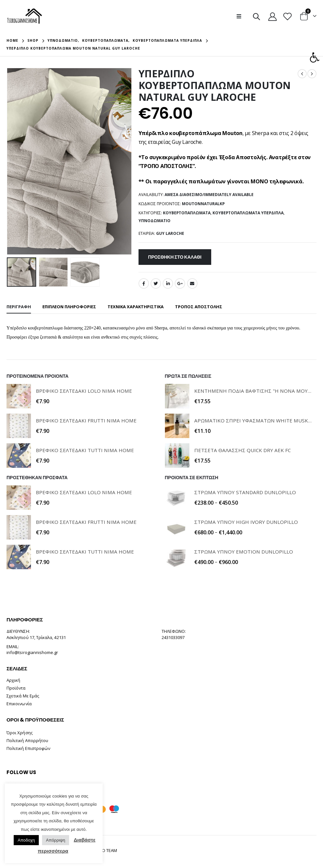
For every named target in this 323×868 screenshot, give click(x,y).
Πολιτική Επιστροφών (28, 748)
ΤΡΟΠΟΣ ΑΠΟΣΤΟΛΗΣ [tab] (199, 307)
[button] (315, 57)
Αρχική (13, 680)
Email (192, 283)
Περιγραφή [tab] (19, 307)
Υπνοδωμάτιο (154, 221)
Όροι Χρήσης (20, 733)
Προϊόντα (16, 688)
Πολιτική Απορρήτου (27, 740)
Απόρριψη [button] (56, 840)
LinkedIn (168, 283)
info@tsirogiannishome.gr (32, 652)
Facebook (144, 283)
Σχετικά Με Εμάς (23, 696)
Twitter (156, 283)
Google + (180, 283)
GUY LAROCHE (170, 233)
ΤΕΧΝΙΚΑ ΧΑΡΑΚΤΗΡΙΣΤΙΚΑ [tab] (136, 307)
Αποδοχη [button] (26, 840)
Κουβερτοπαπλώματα (187, 213)
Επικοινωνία (19, 704)
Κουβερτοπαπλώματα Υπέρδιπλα (248, 213)
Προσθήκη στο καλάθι (175, 257)
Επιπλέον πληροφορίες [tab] (69, 307)
